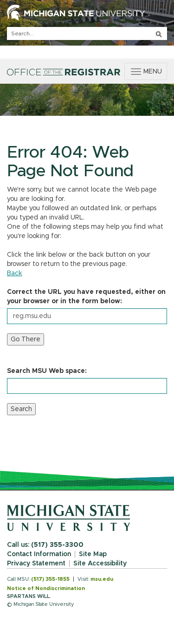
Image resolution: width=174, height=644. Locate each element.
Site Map (93, 554)
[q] (87, 33)
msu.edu (102, 579)
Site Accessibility (100, 564)
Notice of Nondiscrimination (46, 588)
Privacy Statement (36, 564)
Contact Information (39, 554)
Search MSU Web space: (47, 371)
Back (15, 273)
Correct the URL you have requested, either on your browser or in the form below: (86, 297)
